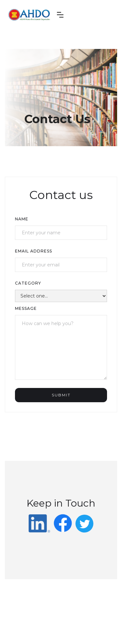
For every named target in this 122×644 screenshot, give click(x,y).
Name (22, 219)
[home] (29, 15)
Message (26, 308)
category (28, 283)
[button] (60, 15)
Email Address (34, 251)
